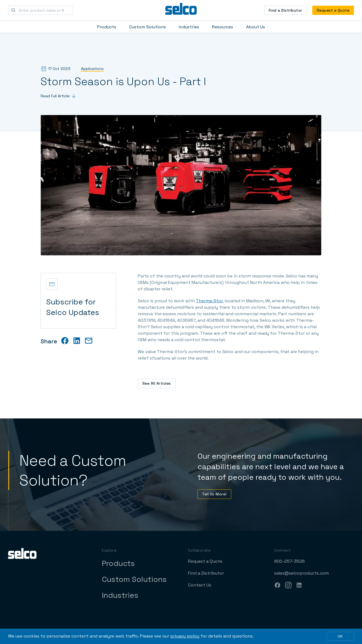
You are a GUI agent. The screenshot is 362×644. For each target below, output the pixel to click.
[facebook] (65, 341)
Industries (189, 27)
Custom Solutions (148, 27)
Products (107, 27)
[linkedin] (77, 341)
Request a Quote (333, 10)
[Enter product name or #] (41, 10)
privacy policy (185, 636)
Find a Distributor (286, 10)
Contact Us (200, 585)
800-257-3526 (289, 561)
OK (340, 636)
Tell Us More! (214, 497)
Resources (223, 27)
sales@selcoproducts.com (301, 573)
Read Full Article (58, 96)
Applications (92, 69)
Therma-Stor (209, 301)
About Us (256, 27)
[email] (89, 341)
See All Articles (157, 383)
